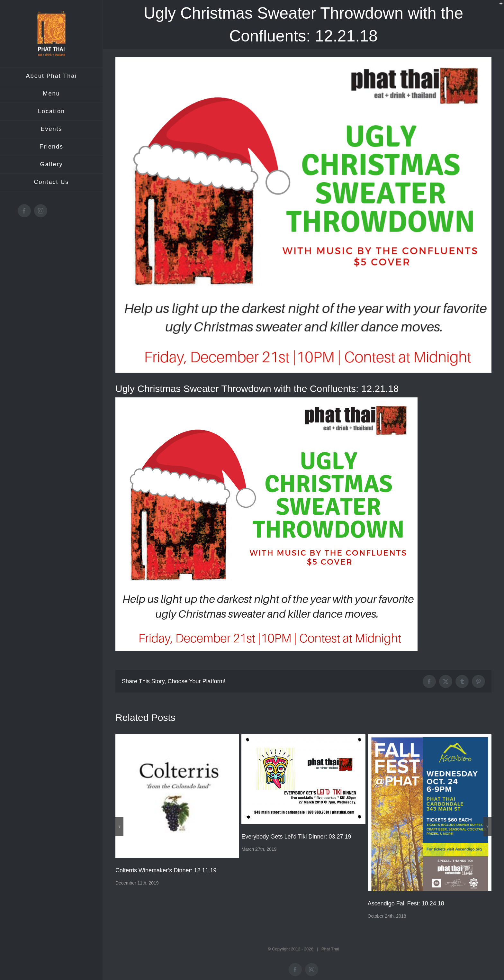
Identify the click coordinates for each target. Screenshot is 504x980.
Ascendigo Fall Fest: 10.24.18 (406, 903)
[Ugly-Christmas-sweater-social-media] (303, 215)
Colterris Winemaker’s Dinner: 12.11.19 (166, 870)
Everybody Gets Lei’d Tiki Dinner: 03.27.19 (296, 837)
